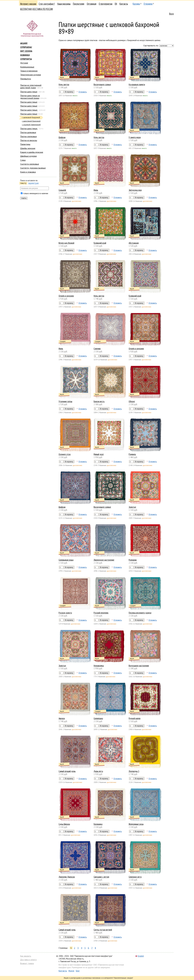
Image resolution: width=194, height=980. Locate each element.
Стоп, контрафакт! (47, 4)
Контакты (124, 4)
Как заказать (26, 956)
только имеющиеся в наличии (35, 193)
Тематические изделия (31, 75)
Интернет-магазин (28, 4)
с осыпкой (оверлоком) (31, 125)
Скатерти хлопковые (30, 164)
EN (116, 4)
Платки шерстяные (29, 92)
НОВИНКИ (25, 55)
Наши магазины (64, 4)
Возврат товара (27, 963)
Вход (172, 14)
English (140, 956)
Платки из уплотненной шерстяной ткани (31, 86)
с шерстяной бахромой (31, 121)
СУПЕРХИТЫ (26, 59)
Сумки (23, 160)
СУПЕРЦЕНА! (26, 47)
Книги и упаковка (28, 172)
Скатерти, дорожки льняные (33, 168)
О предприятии (106, 4)
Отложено (148, 4)
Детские (24, 63)
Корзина (136, 4)
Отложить (83, 92)
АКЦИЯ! (24, 43)
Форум (71, 971)
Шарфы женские (28, 148)
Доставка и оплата (28, 960)
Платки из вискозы (29, 140)
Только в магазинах (29, 71)
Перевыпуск (26, 79)
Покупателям (79, 4)
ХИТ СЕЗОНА (26, 51)
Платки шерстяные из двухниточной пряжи (30, 97)
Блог (78, 971)
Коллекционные (27, 67)
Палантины (25, 144)
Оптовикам (92, 4)
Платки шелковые (28, 132)
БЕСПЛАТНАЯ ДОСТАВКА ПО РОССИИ (37, 9)
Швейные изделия (28, 156)
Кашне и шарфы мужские (32, 152)
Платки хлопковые (28, 136)
